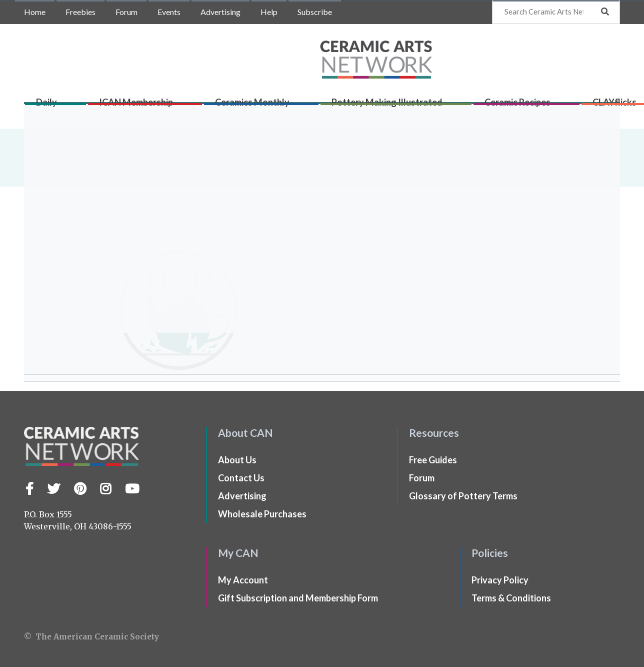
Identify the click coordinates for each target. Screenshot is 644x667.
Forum (126, 12)
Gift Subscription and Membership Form (298, 598)
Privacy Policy (500, 580)
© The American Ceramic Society (91, 637)
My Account (243, 580)
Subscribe (315, 12)
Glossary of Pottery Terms (463, 496)
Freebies (80, 12)
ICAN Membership (121, 106)
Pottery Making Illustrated (341, 106)
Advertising (220, 12)
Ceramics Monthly (222, 106)
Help (269, 12)
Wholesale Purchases (262, 514)
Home (35, 12)
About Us (237, 460)
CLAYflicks (538, 106)
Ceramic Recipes (456, 106)
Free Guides (433, 460)
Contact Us (241, 478)
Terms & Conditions (511, 598)
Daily (47, 106)
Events (169, 12)
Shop (597, 106)
